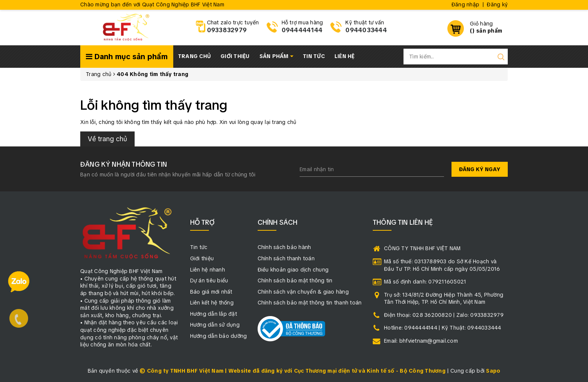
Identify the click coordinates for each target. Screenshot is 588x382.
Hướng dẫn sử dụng (215, 325)
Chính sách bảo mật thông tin (295, 281)
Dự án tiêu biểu (209, 281)
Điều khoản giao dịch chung (293, 270)
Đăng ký (497, 4)
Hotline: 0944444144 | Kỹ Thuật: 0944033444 (443, 328)
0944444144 (302, 30)
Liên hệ (345, 56)
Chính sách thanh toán (286, 258)
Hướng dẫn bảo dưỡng (219, 336)
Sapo (493, 371)
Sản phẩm (277, 56)
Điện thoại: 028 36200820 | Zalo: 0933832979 (444, 315)
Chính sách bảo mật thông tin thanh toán (310, 303)
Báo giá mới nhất (211, 292)
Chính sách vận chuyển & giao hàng (303, 292)
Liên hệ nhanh (208, 270)
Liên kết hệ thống (212, 303)
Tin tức (314, 56)
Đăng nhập (465, 4)
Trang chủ (194, 56)
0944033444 (366, 30)
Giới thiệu (235, 56)
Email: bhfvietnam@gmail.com (421, 341)
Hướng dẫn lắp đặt (214, 314)
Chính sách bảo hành (284, 247)
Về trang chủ (107, 139)
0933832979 (227, 30)
